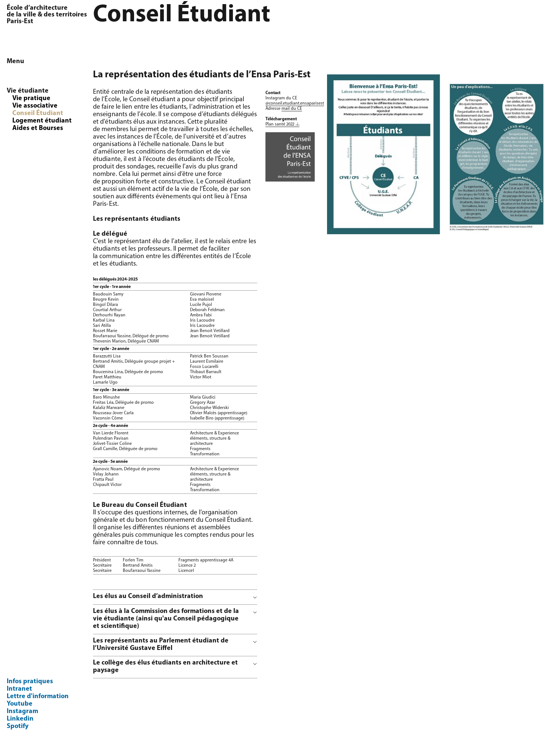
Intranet (19, 689)
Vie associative (35, 106)
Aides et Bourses (38, 128)
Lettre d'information (38, 696)
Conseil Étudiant (38, 113)
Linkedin (20, 719)
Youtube (20, 704)
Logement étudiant (42, 121)
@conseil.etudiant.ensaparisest (295, 103)
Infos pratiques (30, 682)
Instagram (22, 711)
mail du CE (292, 109)
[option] (440, 154)
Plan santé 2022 (280, 124)
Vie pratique (31, 98)
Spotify (18, 726)
